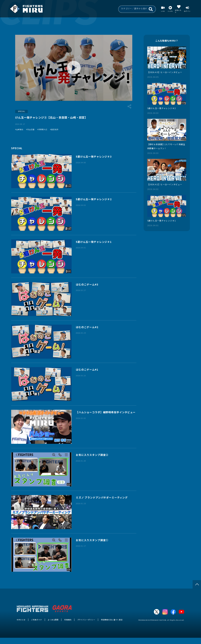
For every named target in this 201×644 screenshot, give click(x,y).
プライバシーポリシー (86, 620)
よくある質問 (53, 620)
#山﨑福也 (19, 129)
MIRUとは (21, 620)
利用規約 (68, 620)
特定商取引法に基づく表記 (112, 620)
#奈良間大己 (42, 129)
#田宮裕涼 (54, 129)
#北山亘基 (30, 129)
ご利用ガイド (36, 620)
